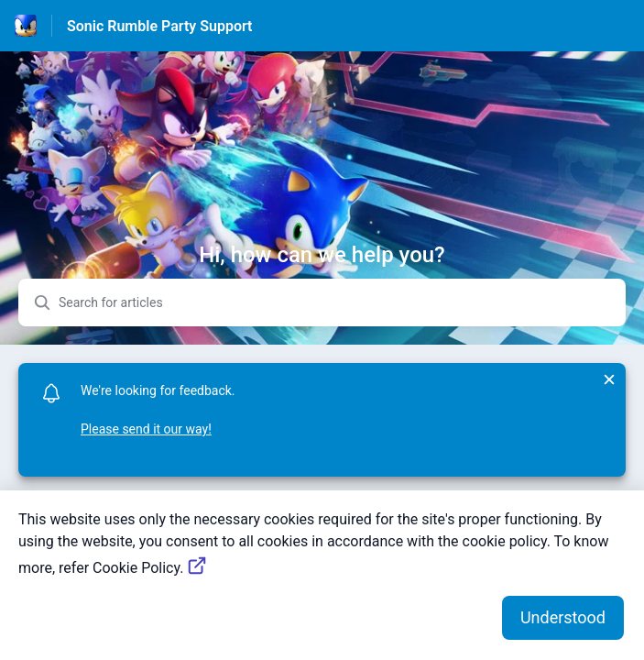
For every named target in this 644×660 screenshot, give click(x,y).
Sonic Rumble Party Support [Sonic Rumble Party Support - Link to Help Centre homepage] (159, 26)
